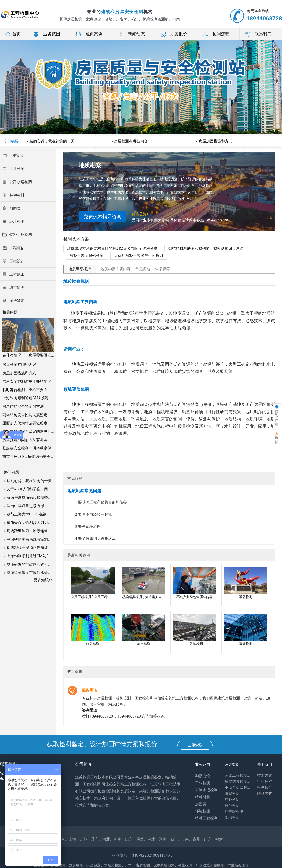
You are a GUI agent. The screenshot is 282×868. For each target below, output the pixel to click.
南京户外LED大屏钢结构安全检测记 (32, 457)
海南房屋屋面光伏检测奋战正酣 (33, 497)
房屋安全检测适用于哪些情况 (27, 381)
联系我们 (258, 34)
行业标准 (265, 782)
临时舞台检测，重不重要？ (25, 390)
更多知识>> (43, 580)
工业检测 (203, 783)
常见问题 (143, 269)
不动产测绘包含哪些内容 (237, 787)
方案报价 (173, 34)
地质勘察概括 (80, 269)
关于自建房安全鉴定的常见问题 (29, 432)
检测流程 (216, 34)
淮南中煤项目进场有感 (25, 506)
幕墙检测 (232, 817)
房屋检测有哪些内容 (131, 141)
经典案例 (89, 34)
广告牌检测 (234, 812)
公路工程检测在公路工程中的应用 (237, 775)
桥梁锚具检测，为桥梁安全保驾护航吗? (237, 782)
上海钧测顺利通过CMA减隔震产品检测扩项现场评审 (46, 398)
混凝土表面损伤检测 (86, 256)
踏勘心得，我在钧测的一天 (52, 141)
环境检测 (203, 811)
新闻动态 (131, 34)
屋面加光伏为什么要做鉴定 (25, 423)
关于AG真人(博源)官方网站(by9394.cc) (39, 489)
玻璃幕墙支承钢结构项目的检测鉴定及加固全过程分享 (112, 248)
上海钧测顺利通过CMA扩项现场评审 (37, 556)
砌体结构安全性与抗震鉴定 (25, 415)
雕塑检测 (232, 793)
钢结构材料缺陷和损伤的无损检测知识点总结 (206, 248)
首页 (13, 34)
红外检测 (232, 800)
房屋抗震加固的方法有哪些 (25, 440)
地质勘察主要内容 (116, 269)
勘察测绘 (203, 776)
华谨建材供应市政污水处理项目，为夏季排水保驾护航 (52, 573)
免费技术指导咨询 (102, 216)
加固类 (201, 804)
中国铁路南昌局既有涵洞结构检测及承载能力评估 (48, 539)
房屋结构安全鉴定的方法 (23, 406)
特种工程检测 (206, 818)
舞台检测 (232, 805)
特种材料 (203, 797)
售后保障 (163, 269)
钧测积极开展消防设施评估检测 (33, 548)
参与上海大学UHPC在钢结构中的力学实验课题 (45, 514)
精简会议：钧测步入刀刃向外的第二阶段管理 (44, 523)
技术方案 (265, 775)
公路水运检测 (206, 790)
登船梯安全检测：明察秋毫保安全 (31, 448)
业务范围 (47, 34)
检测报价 (265, 787)
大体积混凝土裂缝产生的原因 (139, 256)
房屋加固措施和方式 (215, 141)
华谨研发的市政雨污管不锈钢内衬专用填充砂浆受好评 (52, 564)
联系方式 (265, 793)
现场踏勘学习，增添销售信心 (31, 531)
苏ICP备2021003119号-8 (152, 855)
